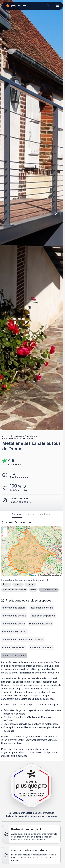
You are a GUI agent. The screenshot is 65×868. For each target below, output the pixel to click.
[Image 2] (33, 428)
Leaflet (33, 575)
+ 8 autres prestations (14, 656)
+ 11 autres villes (49, 590)
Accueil (5, 436)
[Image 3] (35, 428)
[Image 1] (29, 428)
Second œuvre (18, 436)
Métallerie (31, 436)
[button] (5, 530)
